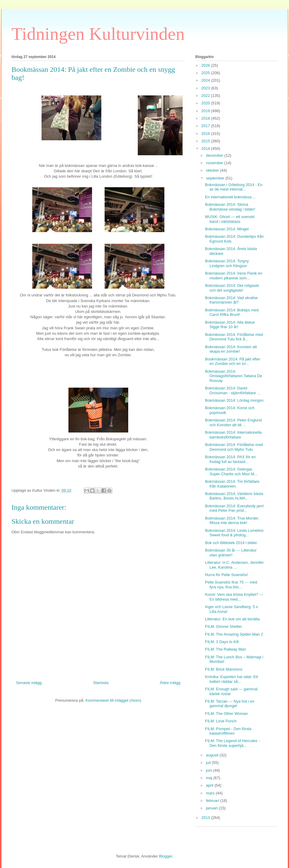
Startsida (101, 683)
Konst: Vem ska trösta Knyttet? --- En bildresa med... (234, 597)
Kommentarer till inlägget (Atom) (113, 700)
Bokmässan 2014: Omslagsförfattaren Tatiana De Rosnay (234, 376)
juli (209, 763)
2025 (206, 73)
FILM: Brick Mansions (224, 669)
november (215, 163)
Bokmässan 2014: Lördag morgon (234, 400)
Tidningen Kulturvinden (98, 34)
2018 (206, 118)
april (210, 785)
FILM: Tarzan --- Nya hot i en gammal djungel (230, 704)
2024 (206, 80)
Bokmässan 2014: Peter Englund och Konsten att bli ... (233, 422)
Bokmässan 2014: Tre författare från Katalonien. (232, 484)
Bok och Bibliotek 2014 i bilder (231, 543)
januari (212, 808)
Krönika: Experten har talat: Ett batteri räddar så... (231, 679)
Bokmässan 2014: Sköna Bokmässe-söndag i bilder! (230, 207)
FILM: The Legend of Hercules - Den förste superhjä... (232, 743)
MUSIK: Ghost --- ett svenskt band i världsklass (230, 219)
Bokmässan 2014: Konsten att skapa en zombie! (231, 349)
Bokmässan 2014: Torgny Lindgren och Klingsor (227, 263)
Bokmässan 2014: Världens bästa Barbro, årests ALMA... (234, 496)
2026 (206, 65)
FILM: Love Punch (221, 721)
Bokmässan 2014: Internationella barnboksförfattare (233, 435)
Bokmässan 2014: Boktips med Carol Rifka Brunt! (232, 312)
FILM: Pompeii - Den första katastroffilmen (228, 731)
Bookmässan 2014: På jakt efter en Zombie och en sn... (233, 361)
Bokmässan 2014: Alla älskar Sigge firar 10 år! (230, 325)
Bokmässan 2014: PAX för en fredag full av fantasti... (230, 459)
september (216, 178)
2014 (206, 149)
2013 (206, 818)
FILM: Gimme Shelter (224, 626)
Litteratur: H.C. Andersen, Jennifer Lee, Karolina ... (234, 565)
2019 (206, 111)
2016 (206, 134)
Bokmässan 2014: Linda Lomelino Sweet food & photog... (234, 533)
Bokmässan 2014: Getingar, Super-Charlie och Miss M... (231, 472)
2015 (206, 141)
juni (210, 770)
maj (210, 778)
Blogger (166, 856)
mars (211, 793)
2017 (206, 126)
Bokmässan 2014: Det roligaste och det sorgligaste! (232, 288)
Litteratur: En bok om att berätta (232, 619)
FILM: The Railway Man (225, 649)
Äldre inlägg (170, 683)
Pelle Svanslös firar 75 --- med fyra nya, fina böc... (231, 585)
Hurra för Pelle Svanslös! (227, 575)
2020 (206, 103)
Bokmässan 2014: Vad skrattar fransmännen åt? (231, 300)
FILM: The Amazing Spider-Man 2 (234, 634)
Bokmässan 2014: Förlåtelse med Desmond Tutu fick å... (234, 337)
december (215, 155)
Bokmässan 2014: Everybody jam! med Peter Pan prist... (234, 508)
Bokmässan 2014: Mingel (227, 229)
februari (213, 801)
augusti (213, 755)
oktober (213, 170)
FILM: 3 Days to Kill (222, 642)
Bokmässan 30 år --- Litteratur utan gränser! (231, 553)
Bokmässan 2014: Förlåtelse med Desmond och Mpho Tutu (234, 447)
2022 (206, 96)
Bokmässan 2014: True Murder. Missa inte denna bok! (232, 521)
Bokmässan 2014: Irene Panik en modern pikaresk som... (234, 276)
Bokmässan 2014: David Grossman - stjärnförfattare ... (233, 390)
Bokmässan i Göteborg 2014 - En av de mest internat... (234, 187)
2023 (206, 88)
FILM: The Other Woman (226, 714)
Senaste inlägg (29, 683)
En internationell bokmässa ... (231, 197)
